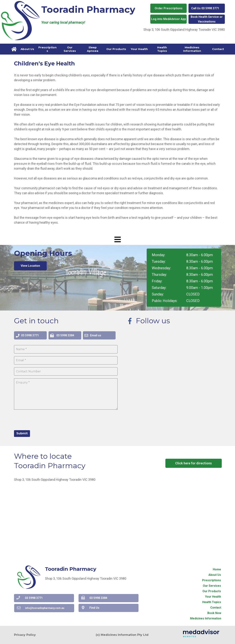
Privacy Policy (25, 635)
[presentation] (42, 419)
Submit (22, 433)
